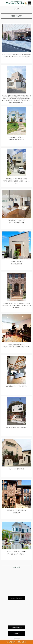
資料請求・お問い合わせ (16, 642)
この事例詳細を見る (16, 598)
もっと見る (17, 634)
